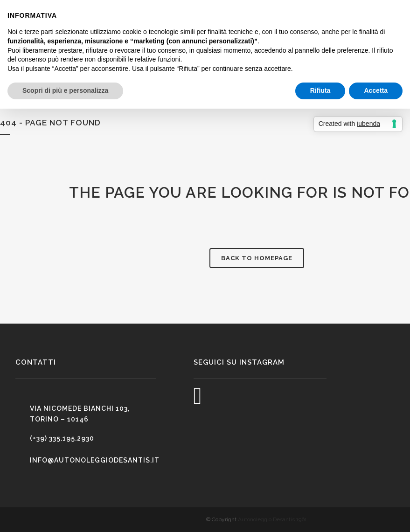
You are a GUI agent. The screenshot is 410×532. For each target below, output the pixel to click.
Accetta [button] (376, 90)
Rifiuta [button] (320, 90)
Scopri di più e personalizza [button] (65, 90)
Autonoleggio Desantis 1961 (272, 519)
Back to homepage (257, 258)
